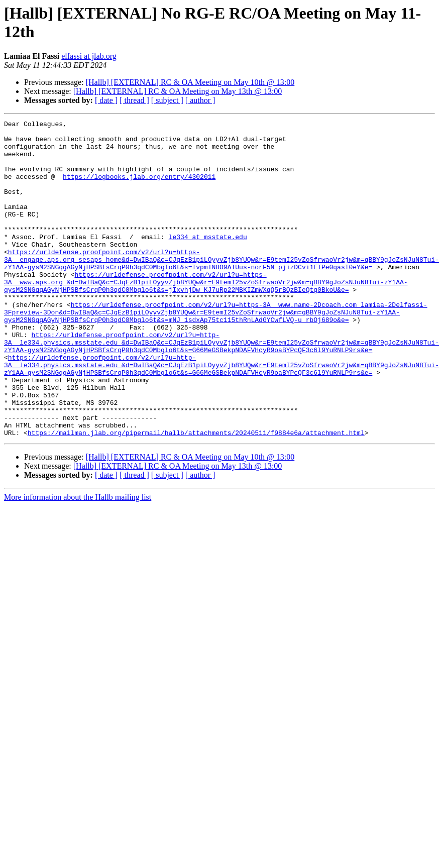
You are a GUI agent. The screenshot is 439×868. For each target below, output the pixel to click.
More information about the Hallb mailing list (78, 560)
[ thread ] (134, 100)
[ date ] (106, 100)
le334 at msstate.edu (208, 261)
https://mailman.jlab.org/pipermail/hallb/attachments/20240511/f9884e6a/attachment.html (196, 496)
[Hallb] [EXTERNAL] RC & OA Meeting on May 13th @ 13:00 (178, 91)
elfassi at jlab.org (89, 56)
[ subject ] (167, 100)
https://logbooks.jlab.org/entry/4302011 (139, 188)
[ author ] (200, 100)
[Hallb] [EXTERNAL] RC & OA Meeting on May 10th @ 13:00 (190, 82)
